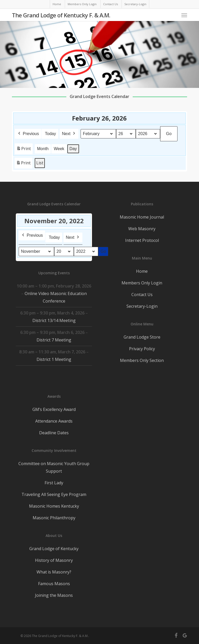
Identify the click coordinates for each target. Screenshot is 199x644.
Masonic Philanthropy (54, 518)
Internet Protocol (142, 240)
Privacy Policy (142, 349)
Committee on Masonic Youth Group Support (54, 467)
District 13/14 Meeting (54, 320)
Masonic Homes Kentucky (54, 506)
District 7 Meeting (54, 340)
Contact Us (142, 295)
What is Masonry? (54, 572)
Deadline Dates (54, 433)
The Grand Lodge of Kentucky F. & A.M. (61, 15)
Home (142, 271)
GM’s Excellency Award (54, 409)
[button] (184, 15)
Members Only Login (142, 283)
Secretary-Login (142, 306)
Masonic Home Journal (142, 217)
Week (59, 148)
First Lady (54, 483)
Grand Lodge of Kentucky (54, 549)
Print (24, 149)
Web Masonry (142, 229)
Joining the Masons (54, 595)
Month (43, 148)
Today (50, 133)
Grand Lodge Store (142, 337)
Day (73, 148)
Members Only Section (142, 360)
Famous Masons (54, 584)
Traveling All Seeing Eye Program (54, 494)
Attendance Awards (54, 421)
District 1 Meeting (54, 359)
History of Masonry (54, 560)
